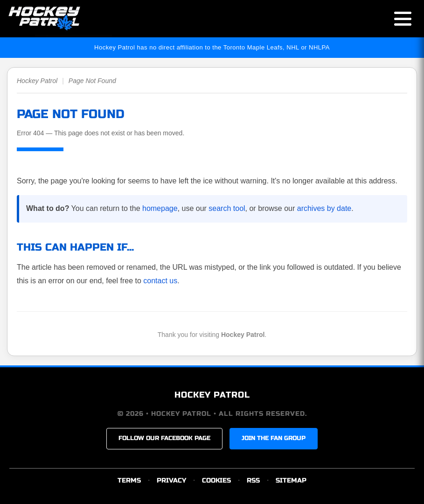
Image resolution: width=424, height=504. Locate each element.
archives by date (324, 208)
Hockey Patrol (37, 81)
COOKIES (216, 480)
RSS (253, 480)
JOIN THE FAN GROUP (274, 438)
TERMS (129, 480)
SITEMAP (291, 480)
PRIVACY (171, 480)
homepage (160, 208)
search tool (227, 208)
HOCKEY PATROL (212, 395)
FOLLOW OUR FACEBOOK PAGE (164, 438)
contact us (160, 281)
